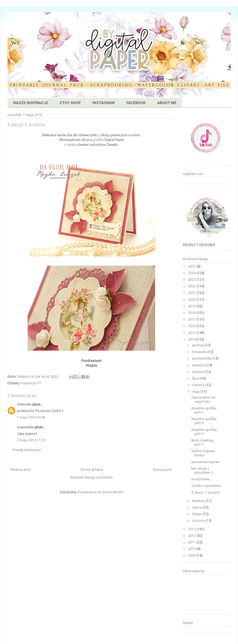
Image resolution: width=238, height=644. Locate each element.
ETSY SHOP (70, 103)
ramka (71, 145)
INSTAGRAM (104, 103)
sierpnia (199, 372)
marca (197, 507)
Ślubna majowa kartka (203, 453)
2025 (192, 266)
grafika (98, 140)
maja (196, 392)
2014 (192, 339)
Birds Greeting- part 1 (203, 442)
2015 (192, 333)
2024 (192, 273)
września (199, 365)
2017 (192, 319)
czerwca (199, 385)
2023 (192, 280)
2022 (192, 286)
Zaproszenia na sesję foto (203, 399)
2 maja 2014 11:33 (31, 440)
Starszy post (162, 469)
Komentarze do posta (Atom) (101, 492)
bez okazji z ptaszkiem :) (202, 470)
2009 (192, 555)
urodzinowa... (201, 479)
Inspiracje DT (31, 383)
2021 (192, 293)
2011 (192, 542)
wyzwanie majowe (205, 462)
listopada (200, 352)
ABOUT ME (167, 103)
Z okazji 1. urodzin (205, 492)
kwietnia (199, 501)
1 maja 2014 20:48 (31, 417)
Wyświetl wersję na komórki (91, 477)
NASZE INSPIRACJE (31, 103)
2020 (192, 300)
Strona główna (92, 469)
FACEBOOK (136, 103)
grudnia (198, 345)
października (202, 358)
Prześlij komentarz (27, 450)
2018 (192, 313)
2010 (192, 549)
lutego (197, 514)
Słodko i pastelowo (206, 486)
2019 (192, 306)
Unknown (24, 404)
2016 (192, 326)
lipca (196, 378)
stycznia (199, 521)
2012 (192, 536)
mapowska (25, 427)
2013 (192, 529)
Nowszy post (21, 469)
